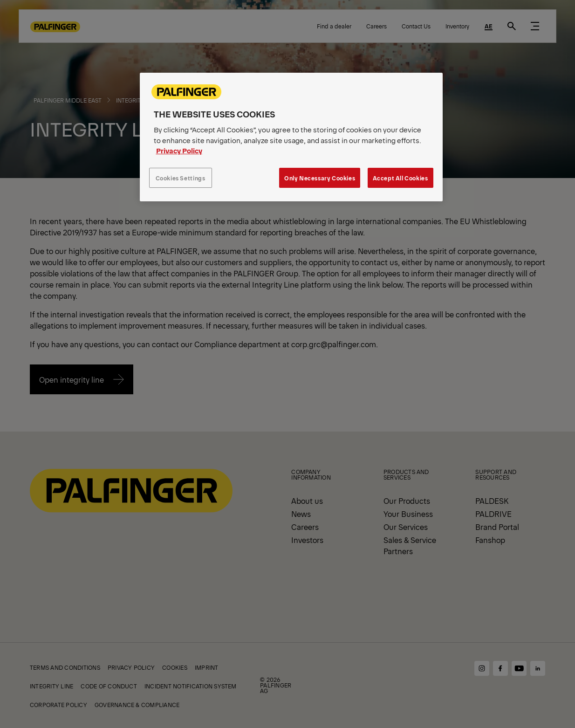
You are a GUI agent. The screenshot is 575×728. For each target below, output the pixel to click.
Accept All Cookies (400, 178)
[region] (291, 137)
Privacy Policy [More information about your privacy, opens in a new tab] (179, 150)
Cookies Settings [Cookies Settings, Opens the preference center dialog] (181, 178)
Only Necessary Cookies (320, 178)
